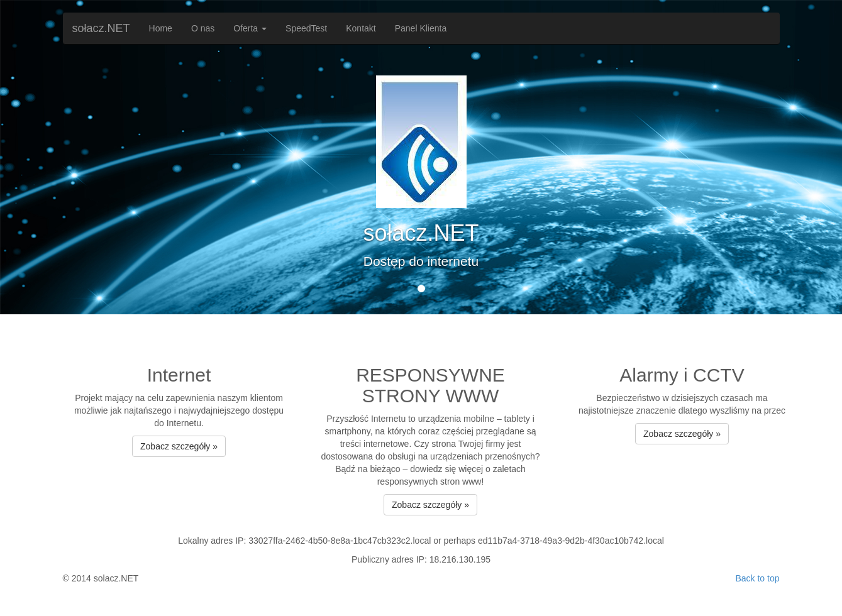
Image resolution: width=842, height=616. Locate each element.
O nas (203, 28)
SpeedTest (306, 28)
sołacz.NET (101, 28)
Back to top (757, 578)
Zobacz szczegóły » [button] (179, 446)
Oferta (250, 28)
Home (161, 28)
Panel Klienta (421, 28)
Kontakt (361, 28)
